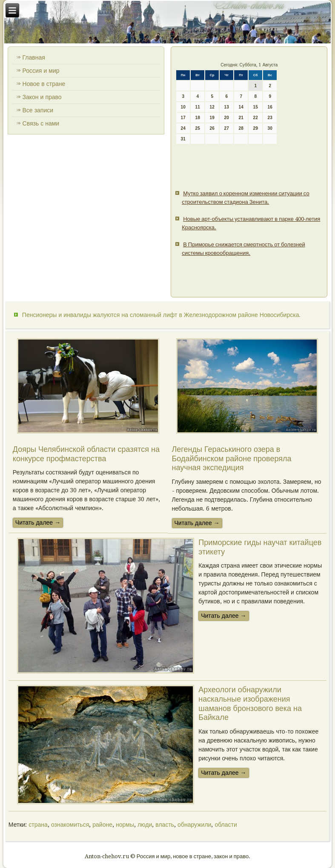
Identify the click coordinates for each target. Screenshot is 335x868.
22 (256, 118)
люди (145, 825)
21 (241, 118)
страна (38, 825)
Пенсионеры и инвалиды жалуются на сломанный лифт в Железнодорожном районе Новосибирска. (162, 315)
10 (183, 107)
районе (102, 825)
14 (241, 107)
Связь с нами (41, 123)
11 (198, 107)
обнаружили (194, 825)
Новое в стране (44, 84)
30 (270, 128)
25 (198, 128)
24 (183, 128)
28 (241, 128)
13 (227, 107)
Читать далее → (38, 523)
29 (256, 128)
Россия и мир (41, 71)
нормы (125, 825)
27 (227, 128)
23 (270, 118)
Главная (34, 57)
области (226, 825)
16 (270, 107)
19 (212, 118)
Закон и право (42, 97)
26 (212, 128)
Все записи (38, 110)
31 (183, 139)
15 (256, 107)
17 (183, 118)
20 (227, 118)
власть (165, 825)
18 (198, 118)
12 (212, 107)
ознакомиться (70, 825)
